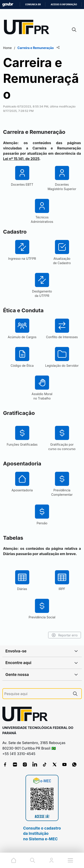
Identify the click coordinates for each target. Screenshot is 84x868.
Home (7, 48)
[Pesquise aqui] (37, 694)
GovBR (8, 5)
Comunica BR (33, 5)
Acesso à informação (64, 5)
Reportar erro (65, 635)
